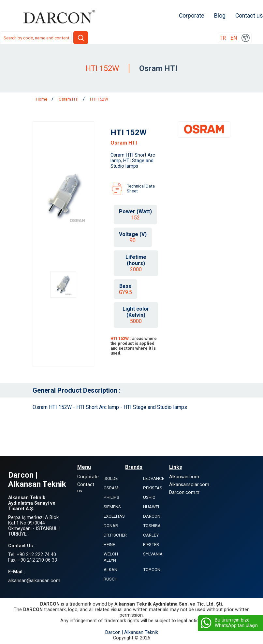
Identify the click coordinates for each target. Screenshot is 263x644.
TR (223, 38)
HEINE (109, 545)
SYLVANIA (153, 554)
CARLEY (151, 535)
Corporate (192, 16)
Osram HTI (69, 99)
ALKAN (110, 570)
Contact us (249, 16)
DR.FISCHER (115, 535)
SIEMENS (112, 507)
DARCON (152, 516)
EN (234, 38)
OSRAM (111, 488)
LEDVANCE (154, 478)
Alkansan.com (184, 477)
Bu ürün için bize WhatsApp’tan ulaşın (229, 623)
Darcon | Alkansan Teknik (132, 632)
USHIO (149, 497)
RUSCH (111, 579)
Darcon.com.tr (184, 492)
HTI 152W (99, 99)
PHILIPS (111, 497)
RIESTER (151, 545)
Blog (220, 16)
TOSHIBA (152, 526)
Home (42, 99)
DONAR (111, 526)
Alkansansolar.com (189, 485)
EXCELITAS (114, 516)
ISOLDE (111, 478)
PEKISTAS (153, 488)
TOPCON (152, 570)
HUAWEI (151, 507)
